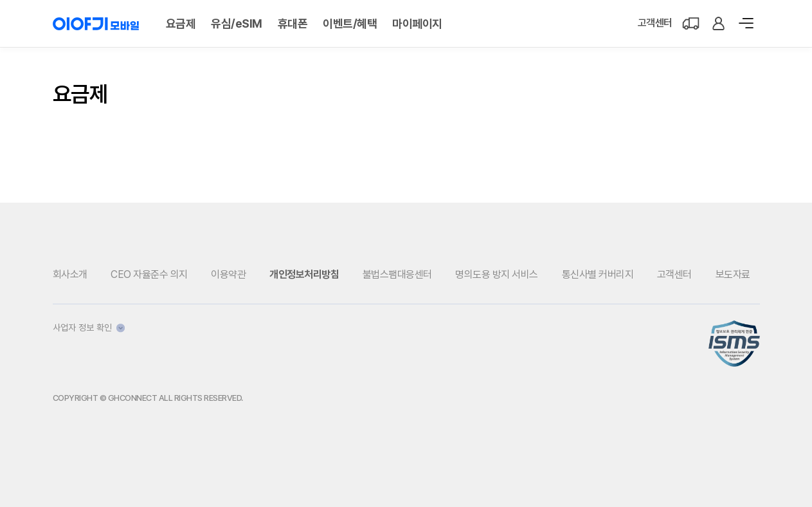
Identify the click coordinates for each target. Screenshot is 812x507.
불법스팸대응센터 (397, 274)
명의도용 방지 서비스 (497, 274)
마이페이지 (417, 23)
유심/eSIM (237, 23)
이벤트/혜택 (350, 23)
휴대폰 (293, 23)
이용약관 (228, 274)
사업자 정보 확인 (89, 327)
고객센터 (655, 23)
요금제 (181, 23)
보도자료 (733, 274)
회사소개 (70, 274)
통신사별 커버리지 (598, 274)
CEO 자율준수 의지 (149, 274)
